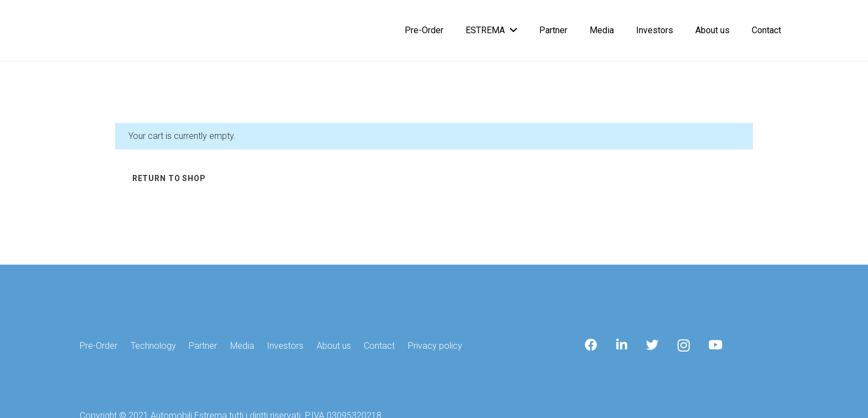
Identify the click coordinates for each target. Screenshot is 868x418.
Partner (203, 346)
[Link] (89, 31)
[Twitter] (652, 345)
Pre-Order (99, 346)
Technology (153, 346)
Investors (285, 346)
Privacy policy (435, 346)
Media (242, 346)
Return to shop (169, 178)
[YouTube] (715, 345)
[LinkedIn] (622, 345)
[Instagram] (684, 346)
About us (334, 346)
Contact (379, 346)
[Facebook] (591, 345)
